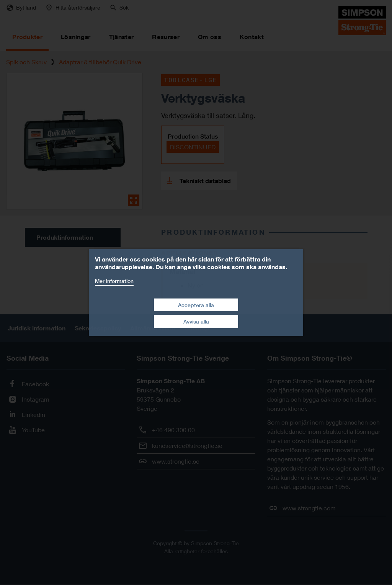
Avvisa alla (196, 321)
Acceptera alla (196, 305)
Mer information (114, 281)
